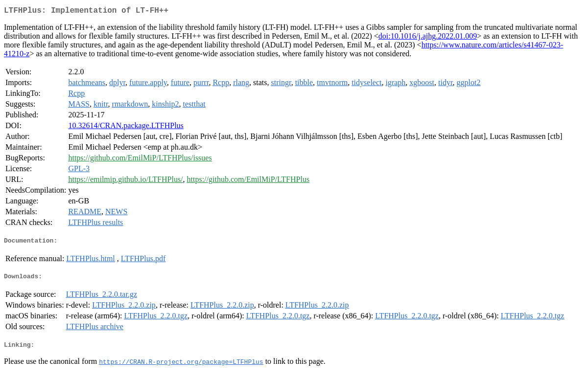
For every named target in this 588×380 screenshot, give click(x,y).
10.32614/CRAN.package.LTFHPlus (126, 127)
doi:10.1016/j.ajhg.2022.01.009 (428, 38)
